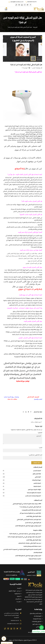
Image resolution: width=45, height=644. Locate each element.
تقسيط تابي (39, 627)
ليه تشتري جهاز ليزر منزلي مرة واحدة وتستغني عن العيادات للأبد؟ (26, 534)
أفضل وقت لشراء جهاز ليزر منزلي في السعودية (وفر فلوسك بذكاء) (25, 537)
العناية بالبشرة (22, 486)
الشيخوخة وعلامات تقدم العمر (22, 496)
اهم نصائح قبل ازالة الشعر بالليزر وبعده (32, 510)
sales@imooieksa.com (16, 2)
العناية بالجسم (22, 471)
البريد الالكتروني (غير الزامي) (36, 455)
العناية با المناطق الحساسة (22, 493)
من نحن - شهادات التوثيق (15, 591)
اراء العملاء (18, 599)
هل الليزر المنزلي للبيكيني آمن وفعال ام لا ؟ (31, 507)
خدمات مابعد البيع (37, 624)
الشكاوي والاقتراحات (37, 621)
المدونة (19, 596)
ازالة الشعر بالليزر (22, 474)
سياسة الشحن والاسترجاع (36, 613)
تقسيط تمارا (39, 629)
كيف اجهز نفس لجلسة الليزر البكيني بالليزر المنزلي (29, 519)
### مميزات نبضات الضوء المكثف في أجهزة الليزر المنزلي (27, 504)
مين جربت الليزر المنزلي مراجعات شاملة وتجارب (30, 543)
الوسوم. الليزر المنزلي (33, 397)
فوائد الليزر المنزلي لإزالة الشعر (34, 516)
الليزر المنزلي (22, 477)
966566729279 (31, 2)
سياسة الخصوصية (37, 619)
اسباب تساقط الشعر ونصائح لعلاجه (33, 546)
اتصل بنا (19, 602)
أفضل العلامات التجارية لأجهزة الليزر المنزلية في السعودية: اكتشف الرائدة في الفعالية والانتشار (23, 551)
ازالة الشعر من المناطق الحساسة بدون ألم (31, 513)
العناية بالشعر (22, 483)
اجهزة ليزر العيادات (22, 480)
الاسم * (40, 448)
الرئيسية (35, 27)
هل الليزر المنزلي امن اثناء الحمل (34, 523)
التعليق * (40, 433)
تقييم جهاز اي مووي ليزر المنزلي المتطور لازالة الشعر (29, 526)
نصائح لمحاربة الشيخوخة (35, 559)
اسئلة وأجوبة (18, 594)
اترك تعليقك (37, 463)
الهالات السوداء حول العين (22, 490)
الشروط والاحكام (38, 616)
